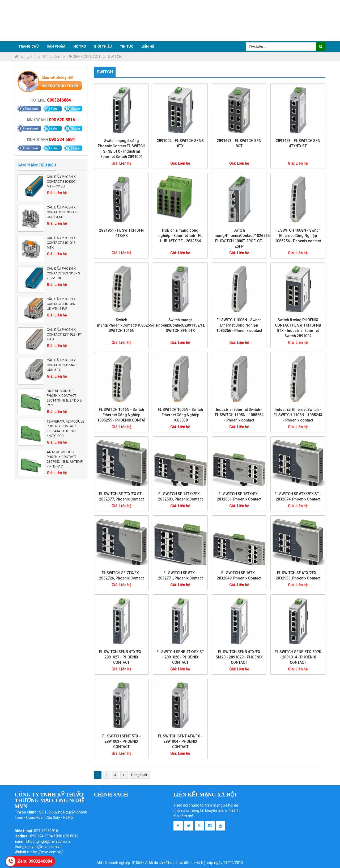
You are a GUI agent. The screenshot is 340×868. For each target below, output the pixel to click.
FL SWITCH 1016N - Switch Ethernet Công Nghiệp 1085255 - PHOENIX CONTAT (122, 415)
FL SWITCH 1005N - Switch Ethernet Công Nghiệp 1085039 (180, 415)
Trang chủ (29, 46)
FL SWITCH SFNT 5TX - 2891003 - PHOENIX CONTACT (122, 741)
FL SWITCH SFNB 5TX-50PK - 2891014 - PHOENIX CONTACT (298, 657)
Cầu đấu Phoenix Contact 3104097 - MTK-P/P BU (62, 181)
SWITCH (115, 57)
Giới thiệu (103, 46)
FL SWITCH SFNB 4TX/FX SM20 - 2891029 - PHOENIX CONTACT (239, 657)
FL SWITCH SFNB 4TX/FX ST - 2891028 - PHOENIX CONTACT (180, 657)
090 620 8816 (62, 120)
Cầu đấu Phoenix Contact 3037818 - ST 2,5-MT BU (64, 273)
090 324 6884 (62, 139)
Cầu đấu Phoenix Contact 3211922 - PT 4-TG (64, 334)
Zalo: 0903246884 (35, 861)
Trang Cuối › (140, 775)
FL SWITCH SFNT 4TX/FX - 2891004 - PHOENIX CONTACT (180, 741)
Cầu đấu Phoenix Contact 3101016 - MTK (62, 243)
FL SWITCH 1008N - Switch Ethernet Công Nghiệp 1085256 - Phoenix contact (298, 236)
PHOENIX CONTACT (84, 57)
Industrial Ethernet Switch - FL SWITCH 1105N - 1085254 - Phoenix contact (239, 415)
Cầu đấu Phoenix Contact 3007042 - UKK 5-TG (62, 365)
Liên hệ (148, 46)
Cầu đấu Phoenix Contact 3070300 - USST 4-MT (62, 212)
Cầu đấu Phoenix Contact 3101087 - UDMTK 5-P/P (62, 304)
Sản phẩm (56, 46)
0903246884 (59, 100)
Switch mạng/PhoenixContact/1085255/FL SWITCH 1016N (127, 325)
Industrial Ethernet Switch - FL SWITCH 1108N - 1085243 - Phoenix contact (298, 415)
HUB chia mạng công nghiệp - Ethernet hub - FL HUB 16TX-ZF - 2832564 (180, 236)
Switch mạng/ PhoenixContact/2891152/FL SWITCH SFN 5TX (180, 325)
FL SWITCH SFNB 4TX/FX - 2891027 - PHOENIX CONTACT (121, 657)
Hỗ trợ (80, 46)
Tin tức (127, 46)
